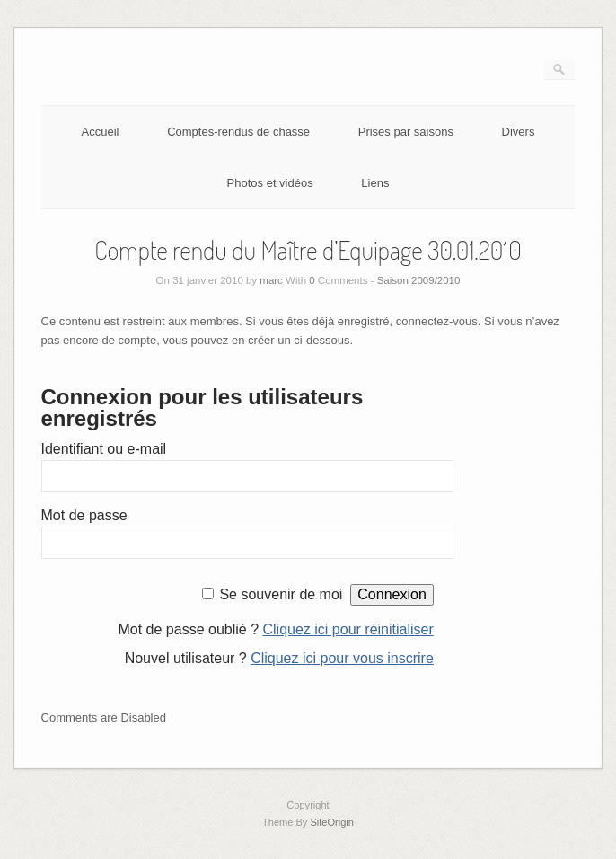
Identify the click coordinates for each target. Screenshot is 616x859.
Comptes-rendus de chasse (238, 132)
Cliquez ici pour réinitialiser (348, 629)
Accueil (101, 132)
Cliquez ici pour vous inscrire (342, 658)
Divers (519, 132)
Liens (375, 183)
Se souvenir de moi (281, 594)
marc (271, 280)
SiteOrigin (332, 822)
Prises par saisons (406, 132)
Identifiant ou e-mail (104, 449)
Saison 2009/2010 (419, 280)
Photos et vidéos (270, 183)
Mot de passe (84, 515)
